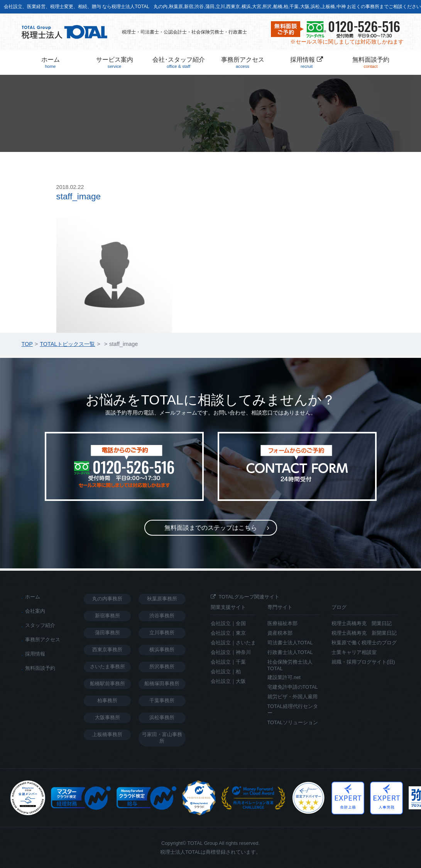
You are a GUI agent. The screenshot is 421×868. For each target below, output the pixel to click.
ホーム (51, 63)
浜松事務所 (162, 717)
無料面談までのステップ (211, 528)
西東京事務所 (107, 650)
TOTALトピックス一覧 (67, 344)
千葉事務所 (162, 700)
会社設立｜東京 (228, 633)
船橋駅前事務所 (107, 683)
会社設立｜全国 (228, 623)
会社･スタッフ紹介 (179, 63)
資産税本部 (280, 633)
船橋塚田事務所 (162, 683)
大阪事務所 (107, 717)
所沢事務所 (162, 667)
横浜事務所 (162, 650)
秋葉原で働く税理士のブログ (364, 643)
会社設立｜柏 (226, 672)
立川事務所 (162, 633)
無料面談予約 (371, 63)
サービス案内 (115, 63)
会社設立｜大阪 (228, 681)
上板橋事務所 (107, 734)
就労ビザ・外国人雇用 (293, 697)
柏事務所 (107, 700)
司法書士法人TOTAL (290, 643)
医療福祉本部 (282, 623)
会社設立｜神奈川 (231, 652)
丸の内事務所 (107, 599)
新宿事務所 (107, 616)
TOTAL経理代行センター (293, 710)
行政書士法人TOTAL (290, 652)
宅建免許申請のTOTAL (293, 687)
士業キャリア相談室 (354, 652)
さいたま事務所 (107, 667)
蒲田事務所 (107, 633)
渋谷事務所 (162, 616)
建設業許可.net (284, 677)
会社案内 (35, 611)
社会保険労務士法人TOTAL (290, 665)
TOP (27, 344)
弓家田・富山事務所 (162, 738)
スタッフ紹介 (40, 625)
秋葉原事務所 (162, 599)
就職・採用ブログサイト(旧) (363, 662)
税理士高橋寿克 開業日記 (362, 623)
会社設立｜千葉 (228, 662)
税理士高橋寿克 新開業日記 (364, 633)
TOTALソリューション (293, 722)
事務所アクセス (243, 63)
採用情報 (307, 63)
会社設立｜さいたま (233, 643)
